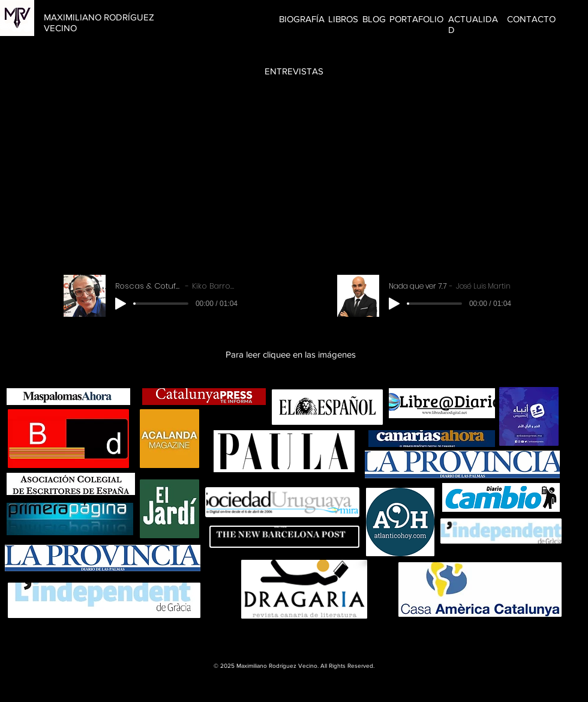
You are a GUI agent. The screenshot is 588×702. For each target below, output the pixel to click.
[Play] (121, 304)
